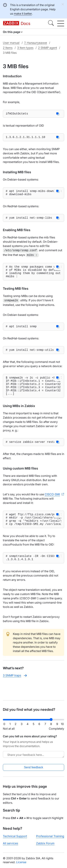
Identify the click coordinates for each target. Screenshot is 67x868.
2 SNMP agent (48, 48)
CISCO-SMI (52, 506)
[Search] (51, 24)
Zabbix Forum (45, 843)
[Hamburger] (61, 24)
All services (10, 843)
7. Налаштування (36, 43)
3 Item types (25, 48)
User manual (11, 43)
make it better (23, 14)
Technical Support (15, 836)
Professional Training (50, 836)
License (21, 862)
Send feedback (33, 767)
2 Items (8, 48)
